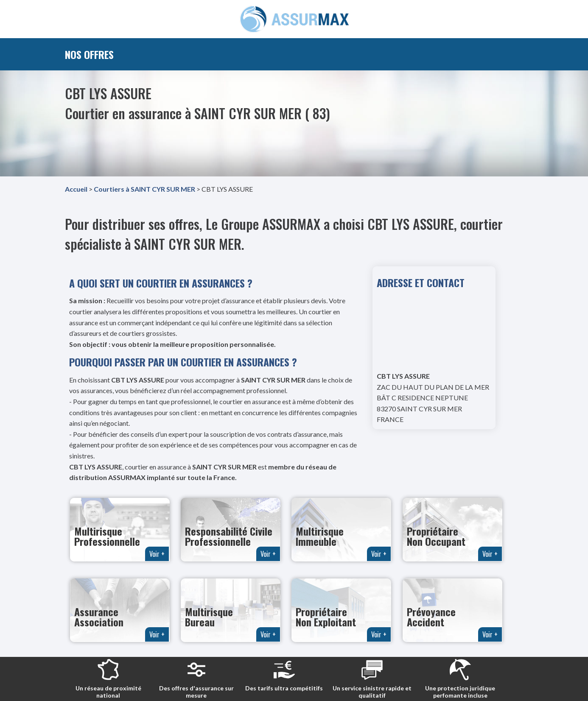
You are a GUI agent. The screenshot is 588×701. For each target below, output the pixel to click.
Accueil (76, 189)
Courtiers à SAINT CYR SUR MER (144, 189)
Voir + (157, 554)
